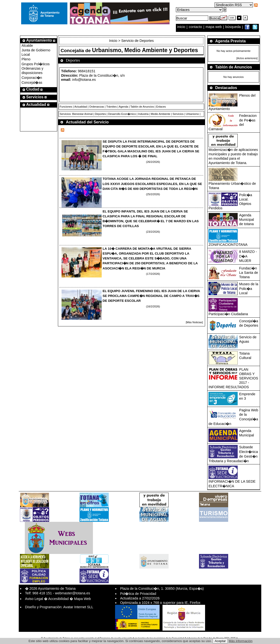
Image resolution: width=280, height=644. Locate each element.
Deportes (100, 114)
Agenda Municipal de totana (247, 220)
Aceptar (220, 641)
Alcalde (27, 46)
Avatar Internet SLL (78, 607)
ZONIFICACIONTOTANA (228, 245)
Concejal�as (32, 83)
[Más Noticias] (194, 322)
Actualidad (81, 107)
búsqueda (233, 27)
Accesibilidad (58, 599)
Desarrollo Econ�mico (122, 114)
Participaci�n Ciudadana (228, 314)
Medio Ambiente (161, 114)
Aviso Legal (34, 599)
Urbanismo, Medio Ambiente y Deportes (145, 50)
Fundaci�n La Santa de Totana (249, 273)
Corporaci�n (32, 78)
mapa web (214, 27)
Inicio (114, 41)
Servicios (178, 114)
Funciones (66, 107)
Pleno (26, 59)
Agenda (123, 107)
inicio (182, 27)
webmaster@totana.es (72, 593)
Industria (143, 114)
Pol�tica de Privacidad (138, 594)
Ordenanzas (97, 107)
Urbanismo (192, 114)
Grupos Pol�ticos (36, 64)
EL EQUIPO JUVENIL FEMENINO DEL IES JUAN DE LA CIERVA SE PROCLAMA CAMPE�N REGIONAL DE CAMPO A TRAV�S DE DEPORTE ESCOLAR (151, 296)
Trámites (112, 107)
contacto (195, 27)
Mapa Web (82, 599)
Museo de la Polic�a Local (249, 289)
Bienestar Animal (82, 114)
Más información (241, 641)
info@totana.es (84, 80)
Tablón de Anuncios (142, 107)
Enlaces (161, 107)
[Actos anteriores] (247, 58)
